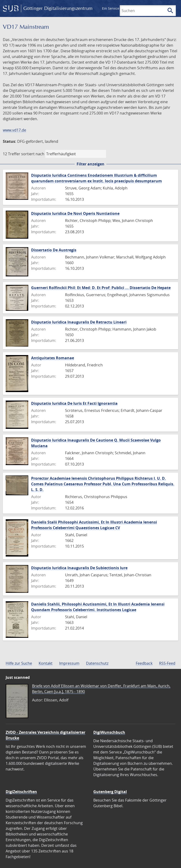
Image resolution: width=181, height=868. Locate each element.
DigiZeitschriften (21, 792)
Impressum (69, 663)
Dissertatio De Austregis (54, 250)
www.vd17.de (14, 130)
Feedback (144, 663)
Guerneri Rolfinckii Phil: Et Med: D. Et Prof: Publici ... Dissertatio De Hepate (101, 288)
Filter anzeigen (90, 164)
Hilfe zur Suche (19, 663)
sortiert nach (33, 154)
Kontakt (46, 663)
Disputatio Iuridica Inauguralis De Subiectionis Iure (79, 568)
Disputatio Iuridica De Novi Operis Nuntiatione (75, 213)
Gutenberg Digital (110, 792)
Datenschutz (97, 663)
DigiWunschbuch (109, 732)
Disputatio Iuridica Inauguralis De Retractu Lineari (79, 322)
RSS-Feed (167, 663)
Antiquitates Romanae (53, 358)
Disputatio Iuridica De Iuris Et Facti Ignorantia (74, 403)
